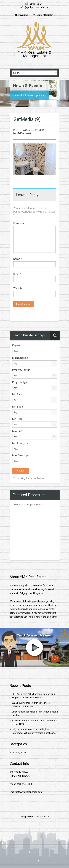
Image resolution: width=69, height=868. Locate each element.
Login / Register (43, 15)
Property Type (20, 382)
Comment (19, 223)
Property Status (21, 370)
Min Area (20, 443)
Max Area (21, 456)
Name (18, 259)
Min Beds (17, 394)
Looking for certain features (29, 478)
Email (17, 274)
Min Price (17, 419)
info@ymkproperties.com (34, 7)
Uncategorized (19, 752)
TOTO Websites (41, 817)
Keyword (17, 346)
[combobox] (35, 363)
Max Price (18, 431)
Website (18, 288)
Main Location (20, 358)
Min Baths (18, 407)
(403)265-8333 (37, 64)
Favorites (22, 15)
